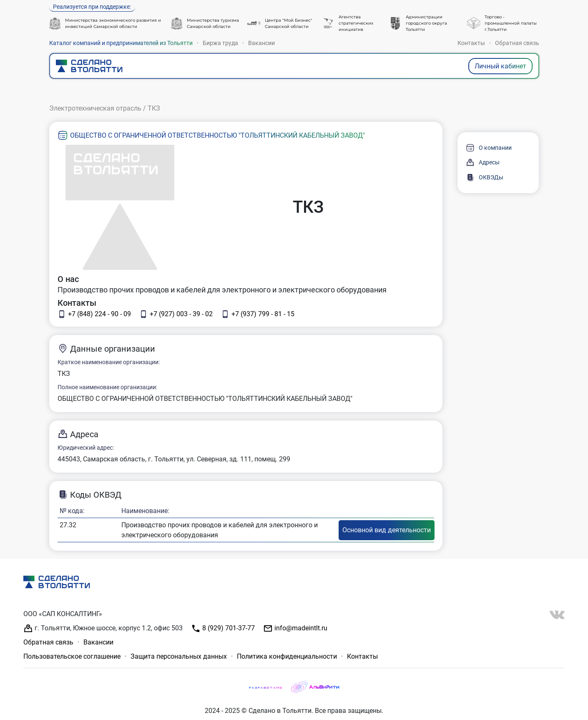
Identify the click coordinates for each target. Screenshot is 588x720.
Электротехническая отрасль (95, 108)
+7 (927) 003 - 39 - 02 (176, 314)
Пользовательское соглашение (72, 656)
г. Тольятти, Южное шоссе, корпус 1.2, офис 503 (103, 628)
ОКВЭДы (485, 177)
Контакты (471, 43)
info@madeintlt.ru (295, 628)
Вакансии (261, 43)
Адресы (483, 162)
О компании (489, 148)
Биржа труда (220, 43)
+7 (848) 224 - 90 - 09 (94, 314)
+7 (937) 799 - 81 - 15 (258, 314)
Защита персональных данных (179, 656)
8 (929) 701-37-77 (223, 628)
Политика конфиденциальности (287, 656)
